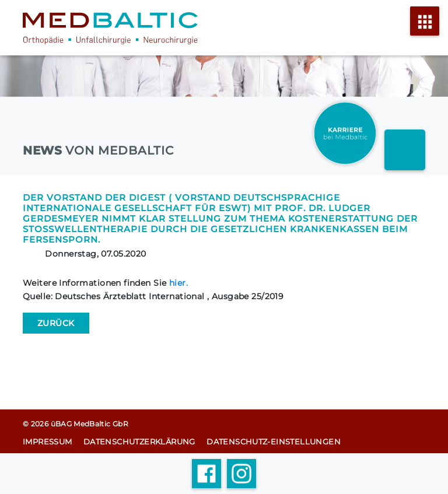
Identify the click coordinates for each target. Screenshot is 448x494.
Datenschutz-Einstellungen (274, 442)
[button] (26, 468)
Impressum (48, 442)
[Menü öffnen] (425, 28)
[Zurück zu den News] (56, 323)
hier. (178, 283)
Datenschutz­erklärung (139, 442)
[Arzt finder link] (405, 150)
